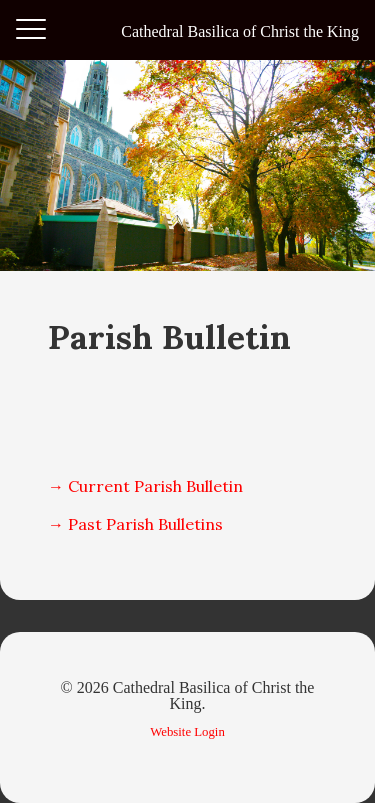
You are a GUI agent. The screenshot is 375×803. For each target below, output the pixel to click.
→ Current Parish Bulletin (145, 486)
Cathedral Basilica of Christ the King (240, 32)
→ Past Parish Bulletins (135, 524)
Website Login (187, 732)
